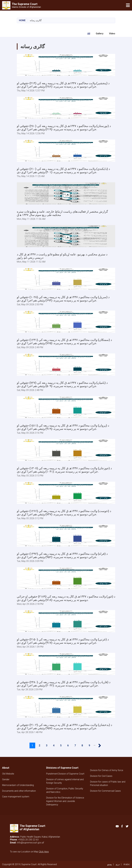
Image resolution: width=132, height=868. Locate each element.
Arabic (127, 864)
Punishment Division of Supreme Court (65, 774)
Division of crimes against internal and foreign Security (65, 781)
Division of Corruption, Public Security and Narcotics (65, 790)
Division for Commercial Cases (105, 791)
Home (22, 20)
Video (112, 34)
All (89, 34)
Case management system (16, 797)
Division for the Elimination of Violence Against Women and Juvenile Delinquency (65, 801)
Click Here (44, 852)
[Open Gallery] (66, 65)
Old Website (8, 774)
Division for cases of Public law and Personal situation (108, 783)
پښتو (110, 864)
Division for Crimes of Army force (107, 770)
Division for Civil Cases (101, 776)
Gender (6, 779)
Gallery (100, 34)
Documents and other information (19, 791)
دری (118, 864)
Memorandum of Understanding (18, 785)
